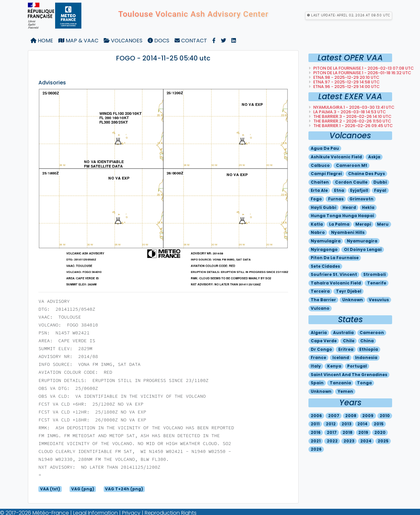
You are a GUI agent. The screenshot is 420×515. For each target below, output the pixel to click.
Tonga (364, 383)
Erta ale (319, 190)
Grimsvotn (361, 199)
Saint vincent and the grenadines (349, 375)
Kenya (334, 366)
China (367, 341)
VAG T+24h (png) (124, 489)
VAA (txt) (50, 489)
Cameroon (372, 333)
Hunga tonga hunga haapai (342, 216)
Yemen (345, 391)
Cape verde (324, 341)
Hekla (368, 207)
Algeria (319, 333)
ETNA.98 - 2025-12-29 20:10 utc (346, 77)
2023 (349, 441)
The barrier (323, 300)
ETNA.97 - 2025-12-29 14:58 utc (346, 82)
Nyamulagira (326, 241)
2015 (379, 424)
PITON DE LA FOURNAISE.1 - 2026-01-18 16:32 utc (362, 73)
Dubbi (380, 182)
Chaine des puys (367, 174)
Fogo (316, 199)
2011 (315, 424)
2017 (332, 432)
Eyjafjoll (359, 190)
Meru (383, 224)
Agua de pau (325, 148)
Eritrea (346, 349)
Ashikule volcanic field (336, 157)
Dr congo (321, 349)
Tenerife (377, 283)
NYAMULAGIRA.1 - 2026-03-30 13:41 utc (353, 107)
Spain (317, 383)
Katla (317, 224)
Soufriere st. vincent (334, 274)
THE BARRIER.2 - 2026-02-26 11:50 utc (352, 121)
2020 (380, 432)
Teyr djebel (349, 291)
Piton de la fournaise (335, 258)
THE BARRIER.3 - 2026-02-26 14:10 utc (352, 116)
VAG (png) (83, 489)
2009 (368, 416)
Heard (349, 207)
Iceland (341, 358)
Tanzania (340, 383)
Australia (343, 333)
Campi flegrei (326, 174)
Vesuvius (379, 300)
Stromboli (375, 274)
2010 (385, 416)
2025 (383, 441)
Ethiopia (369, 349)
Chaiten (320, 182)
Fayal (380, 190)
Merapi (363, 224)
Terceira (320, 291)
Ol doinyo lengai (363, 249)
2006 (316, 416)
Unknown (353, 300)
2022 (332, 441)
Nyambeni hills (348, 232)
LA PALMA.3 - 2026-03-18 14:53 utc (349, 112)
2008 (351, 416)
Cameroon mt (352, 165)
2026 (316, 449)
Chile (349, 341)
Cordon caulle (351, 182)
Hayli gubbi (324, 207)
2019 (363, 432)
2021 (316, 441)
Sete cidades (325, 266)
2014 (362, 424)
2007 (334, 416)
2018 (347, 432)
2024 (366, 441)
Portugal (357, 366)
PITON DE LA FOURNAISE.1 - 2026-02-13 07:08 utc (363, 68)
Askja (374, 157)
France (318, 358)
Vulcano (320, 308)
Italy (316, 366)
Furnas (336, 199)
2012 (331, 424)
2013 (346, 424)
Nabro (318, 232)
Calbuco (320, 165)
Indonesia (366, 358)
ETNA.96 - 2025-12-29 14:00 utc (346, 87)
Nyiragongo (324, 249)
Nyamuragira (362, 241)
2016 (316, 432)
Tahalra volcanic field (336, 283)
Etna (339, 190)
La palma (339, 224)
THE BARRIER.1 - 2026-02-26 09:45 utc (353, 126)
